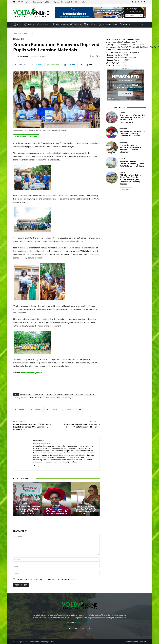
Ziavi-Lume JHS (68, 398)
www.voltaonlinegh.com (31, 373)
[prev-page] (15, 520)
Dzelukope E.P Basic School (65, 394)
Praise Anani (40, 398)
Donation (50, 394)
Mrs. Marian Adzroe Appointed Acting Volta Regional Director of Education (85, 510)
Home (15, 33)
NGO (31, 398)
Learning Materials (21, 398)
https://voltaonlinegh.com (42, 444)
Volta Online (24, 56)
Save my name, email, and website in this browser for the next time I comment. (46, 579)
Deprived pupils (39, 394)
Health (122, 159)
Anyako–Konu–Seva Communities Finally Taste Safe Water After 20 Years (132, 164)
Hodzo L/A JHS (90, 394)
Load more (126, 189)
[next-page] (19, 520)
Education (30, 33)
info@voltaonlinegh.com (84, 623)
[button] (143, 25)
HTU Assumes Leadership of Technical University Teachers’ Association (56, 511)
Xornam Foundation (53, 398)
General (22, 33)
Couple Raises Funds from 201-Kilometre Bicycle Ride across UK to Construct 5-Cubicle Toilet (32, 427)
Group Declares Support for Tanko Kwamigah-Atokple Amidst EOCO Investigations (27, 510)
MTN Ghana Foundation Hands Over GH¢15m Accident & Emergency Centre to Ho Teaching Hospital (130, 179)
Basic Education (26, 394)
